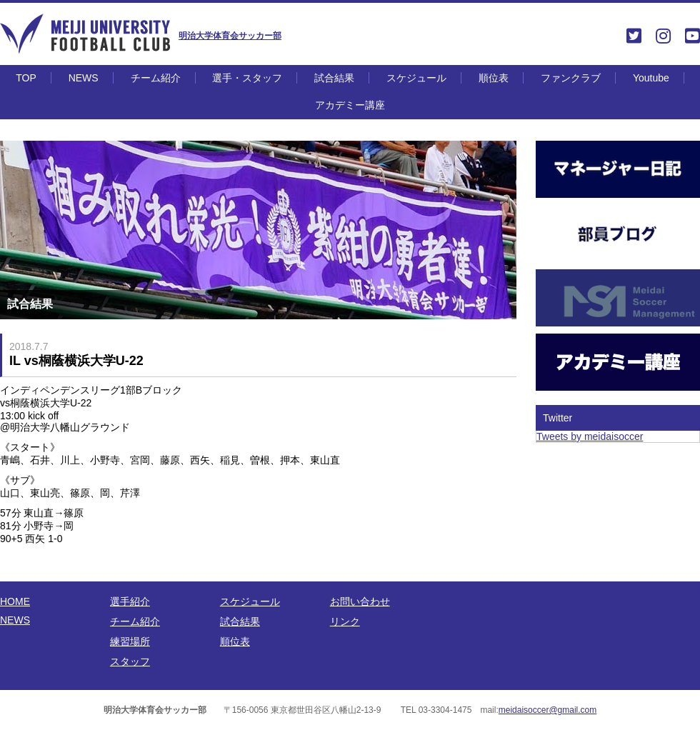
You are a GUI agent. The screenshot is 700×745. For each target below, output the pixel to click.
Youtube (651, 78)
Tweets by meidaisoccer (590, 436)
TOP (26, 78)
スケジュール (416, 78)
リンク (345, 621)
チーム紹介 (156, 78)
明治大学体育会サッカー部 (230, 36)
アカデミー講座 (350, 105)
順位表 (494, 78)
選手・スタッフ (247, 78)
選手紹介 (130, 601)
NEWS (84, 78)
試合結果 (334, 78)
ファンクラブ (571, 78)
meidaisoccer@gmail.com (548, 710)
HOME (15, 601)
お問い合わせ (360, 601)
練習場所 (130, 641)
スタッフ (130, 661)
